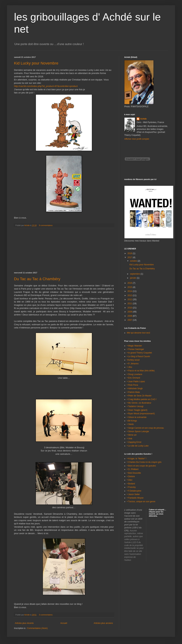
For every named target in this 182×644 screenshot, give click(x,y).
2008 (130, 316)
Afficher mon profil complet (137, 139)
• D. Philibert (133, 469)
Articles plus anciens (103, 623)
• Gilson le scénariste (137, 417)
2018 (130, 253)
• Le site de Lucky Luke (138, 446)
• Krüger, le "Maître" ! (137, 459)
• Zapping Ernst (134, 442)
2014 (130, 291)
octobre (134, 261)
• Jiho (129, 367)
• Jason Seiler (133, 494)
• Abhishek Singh (135, 389)
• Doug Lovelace (135, 374)
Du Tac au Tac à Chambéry (37, 279)
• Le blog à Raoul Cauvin (138, 356)
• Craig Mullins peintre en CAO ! (142, 399)
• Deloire (131, 476)
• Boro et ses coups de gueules (141, 466)
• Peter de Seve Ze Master (139, 396)
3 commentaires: (46, 615)
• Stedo (130, 424)
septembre (135, 274)
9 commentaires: (46, 225)
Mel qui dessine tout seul (138, 333)
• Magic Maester (134, 346)
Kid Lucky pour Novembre (36, 63)
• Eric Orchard (133, 378)
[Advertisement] (64, 250)
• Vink (130, 439)
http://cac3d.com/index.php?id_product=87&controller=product (46, 86)
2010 (130, 308)
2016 (130, 283)
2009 (130, 312)
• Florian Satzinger (135, 349)
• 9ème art (132, 435)
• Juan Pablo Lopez (136, 381)
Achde (143, 119)
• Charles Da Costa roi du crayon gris (144, 462)
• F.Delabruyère (134, 491)
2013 (130, 295)
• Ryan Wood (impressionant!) (141, 414)
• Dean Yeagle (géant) (137, 410)
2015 (130, 287)
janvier (133, 278)
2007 (130, 320)
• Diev (130, 480)
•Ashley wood (133, 360)
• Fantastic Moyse (135, 498)
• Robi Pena (132, 385)
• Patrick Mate (133, 392)
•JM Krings (132, 421)
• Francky (131, 487)
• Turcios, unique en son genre (141, 502)
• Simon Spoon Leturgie (138, 431)
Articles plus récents (24, 623)
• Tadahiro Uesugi (135, 406)
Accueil (64, 623)
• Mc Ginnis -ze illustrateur (139, 403)
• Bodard (131, 484)
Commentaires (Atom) (37, 628)
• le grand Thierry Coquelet (139, 353)
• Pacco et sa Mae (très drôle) (141, 371)
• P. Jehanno (133, 364)
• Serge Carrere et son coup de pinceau (145, 428)
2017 (130, 257)
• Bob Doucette (134, 473)
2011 (130, 304)
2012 (130, 299)
